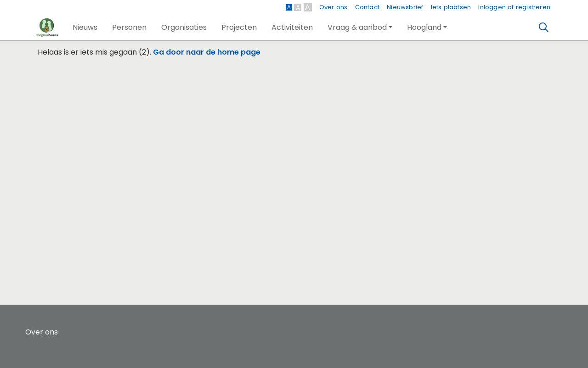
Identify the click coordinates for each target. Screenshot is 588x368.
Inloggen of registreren (514, 7)
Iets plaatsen (451, 7)
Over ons (334, 7)
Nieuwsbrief (405, 7)
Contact (367, 7)
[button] (85, 28)
